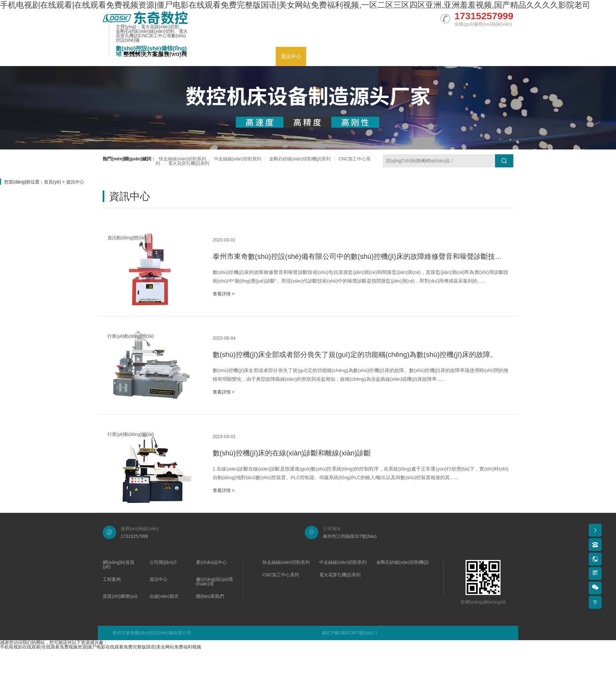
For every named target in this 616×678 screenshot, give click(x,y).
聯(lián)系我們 (492, 56)
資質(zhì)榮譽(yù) (403, 56)
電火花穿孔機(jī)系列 (189, 163)
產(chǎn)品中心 (222, 56)
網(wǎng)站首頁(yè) (130, 56)
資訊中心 (291, 56)
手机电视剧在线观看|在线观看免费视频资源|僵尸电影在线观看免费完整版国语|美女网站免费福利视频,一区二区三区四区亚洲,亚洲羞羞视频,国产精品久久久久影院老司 (295, 5)
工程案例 (260, 56)
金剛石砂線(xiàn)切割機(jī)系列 (300, 159)
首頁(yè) (52, 182)
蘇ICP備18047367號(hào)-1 (350, 633)
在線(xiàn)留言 (449, 56)
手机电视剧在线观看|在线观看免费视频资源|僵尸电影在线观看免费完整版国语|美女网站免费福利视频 (101, 647)
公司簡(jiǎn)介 (179, 56)
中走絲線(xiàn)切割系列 (238, 159)
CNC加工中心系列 (281, 575)
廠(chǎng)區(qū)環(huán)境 (342, 56)
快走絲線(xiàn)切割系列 (182, 159)
